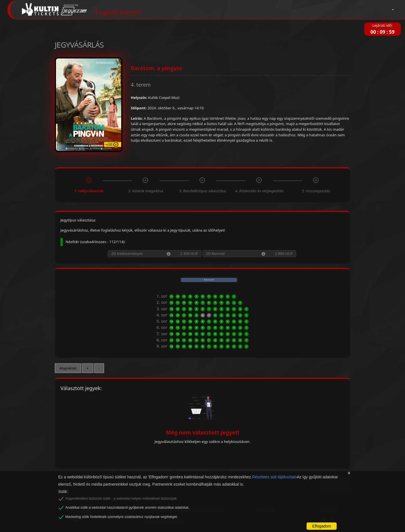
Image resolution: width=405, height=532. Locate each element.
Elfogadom (322, 526)
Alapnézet (68, 368)
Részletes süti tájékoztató (274, 477)
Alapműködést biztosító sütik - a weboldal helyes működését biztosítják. (121, 499)
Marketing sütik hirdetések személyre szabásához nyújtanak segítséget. (121, 517)
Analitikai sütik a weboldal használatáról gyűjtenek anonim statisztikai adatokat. (127, 508)
